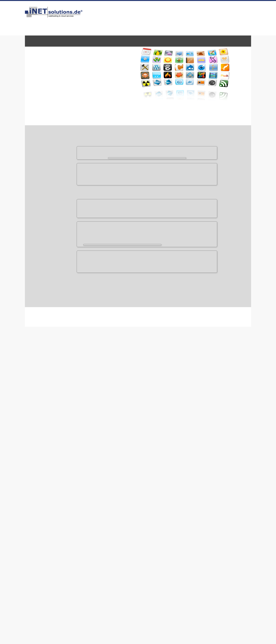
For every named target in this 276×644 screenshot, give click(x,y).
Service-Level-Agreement (50, 566)
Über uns (38, 549)
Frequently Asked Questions (65, 386)
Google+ (212, 557)
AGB (34, 557)
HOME (155, 10)
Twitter (212, 553)
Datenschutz (46, 562)
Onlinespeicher (147, 41)
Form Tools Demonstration (64, 360)
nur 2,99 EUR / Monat (211, 209)
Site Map (125, 566)
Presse (211, 562)
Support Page (56, 392)
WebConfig (170, 549)
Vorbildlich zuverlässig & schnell (151, 617)
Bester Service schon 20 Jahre (208, 617)
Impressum (184, 10)
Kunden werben (86, 566)
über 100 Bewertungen (186, 14)
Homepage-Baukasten (183, 41)
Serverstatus (84, 562)
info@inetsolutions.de (232, 20)
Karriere (125, 557)
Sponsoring (214, 566)
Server (80, 41)
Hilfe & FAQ (83, 553)
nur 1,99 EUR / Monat (216, 201)
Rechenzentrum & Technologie (139, 553)
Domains (59, 41)
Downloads (83, 557)
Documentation (58, 381)
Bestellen (168, 10)
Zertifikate (118, 41)
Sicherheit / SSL (129, 549)
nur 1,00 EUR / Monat (216, 194)
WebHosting (39, 41)
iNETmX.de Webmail (176, 553)
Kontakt (199, 10)
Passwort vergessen (176, 557)
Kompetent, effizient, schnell (91, 617)
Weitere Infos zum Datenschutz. (193, 638)
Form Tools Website (60, 376)
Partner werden (129, 562)
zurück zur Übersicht (214, 257)
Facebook (213, 549)
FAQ (209, 10)
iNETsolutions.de (46, 580)
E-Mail (99, 41)
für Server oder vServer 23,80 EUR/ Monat (202, 216)
